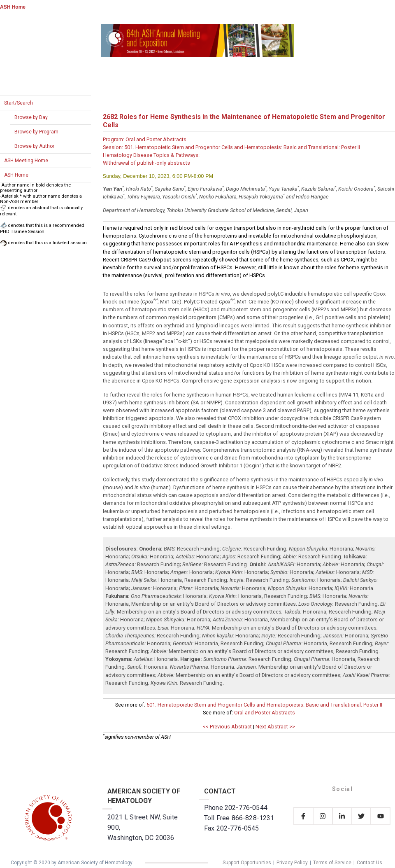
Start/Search (19, 103)
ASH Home (13, 7)
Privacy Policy (292, 863)
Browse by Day (31, 117)
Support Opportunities (247, 863)
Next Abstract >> (275, 727)
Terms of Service (332, 863)
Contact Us (369, 863)
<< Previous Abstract (227, 727)
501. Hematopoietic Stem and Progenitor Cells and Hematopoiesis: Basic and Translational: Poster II (264, 705)
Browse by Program (36, 132)
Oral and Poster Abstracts (265, 713)
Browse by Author (34, 146)
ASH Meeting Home (26, 161)
